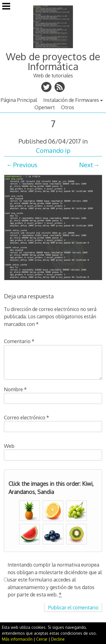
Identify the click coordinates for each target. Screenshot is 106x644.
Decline (58, 639)
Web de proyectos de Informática (53, 61)
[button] (30, 511)
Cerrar (42, 639)
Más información (17, 639)
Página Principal (19, 100)
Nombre (15, 389)
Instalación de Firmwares (71, 100)
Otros (68, 107)
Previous (25, 165)
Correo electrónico (27, 417)
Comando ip (53, 150)
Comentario (19, 341)
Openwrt (45, 107)
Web (9, 446)
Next (86, 165)
